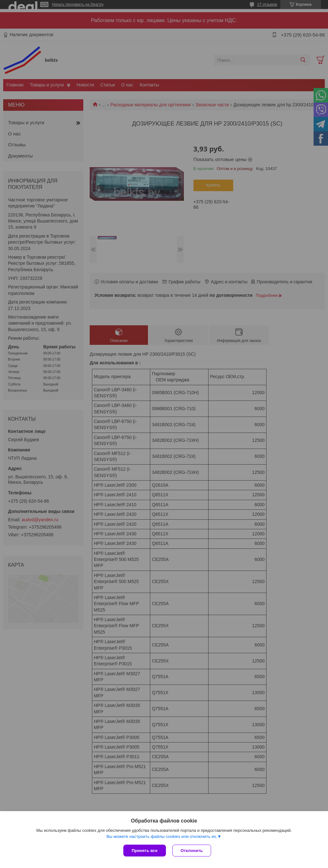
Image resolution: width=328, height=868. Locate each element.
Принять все (145, 851)
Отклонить (192, 851)
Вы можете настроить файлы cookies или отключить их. (162, 836)
